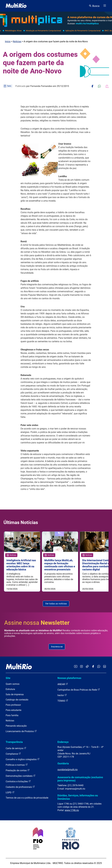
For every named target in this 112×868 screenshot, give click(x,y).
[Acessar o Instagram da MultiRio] (81, 667)
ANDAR (63, 684)
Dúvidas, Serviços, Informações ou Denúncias (78, 797)
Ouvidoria (63, 763)
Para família (12, 715)
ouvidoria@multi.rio (68, 770)
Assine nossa (37, 623)
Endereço (63, 742)
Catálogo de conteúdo (17, 700)
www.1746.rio (72, 810)
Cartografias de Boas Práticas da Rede (79, 690)
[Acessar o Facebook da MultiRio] (93, 667)
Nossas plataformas (69, 678)
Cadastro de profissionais (20, 787)
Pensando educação (16, 726)
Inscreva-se (57, 647)
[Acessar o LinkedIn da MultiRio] (105, 667)
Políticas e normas (17, 765)
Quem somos (13, 684)
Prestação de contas (18, 770)
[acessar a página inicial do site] (16, 6)
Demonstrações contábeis (21, 776)
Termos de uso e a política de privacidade (27, 798)
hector (62, 695)
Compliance (13, 754)
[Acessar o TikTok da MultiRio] (87, 667)
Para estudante (13, 710)
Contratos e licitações (18, 781)
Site (8, 678)
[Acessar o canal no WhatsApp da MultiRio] (99, 667)
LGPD (10, 792)
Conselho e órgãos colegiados (23, 759)
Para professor (13, 705)
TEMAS (63, 701)
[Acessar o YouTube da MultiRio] (76, 667)
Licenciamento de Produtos (21, 731)
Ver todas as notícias (56, 604)
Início (8, 41)
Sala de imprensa (15, 694)
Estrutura (10, 689)
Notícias (17, 41)
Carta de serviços (16, 748)
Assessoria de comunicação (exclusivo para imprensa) (80, 779)
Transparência (14, 742)
